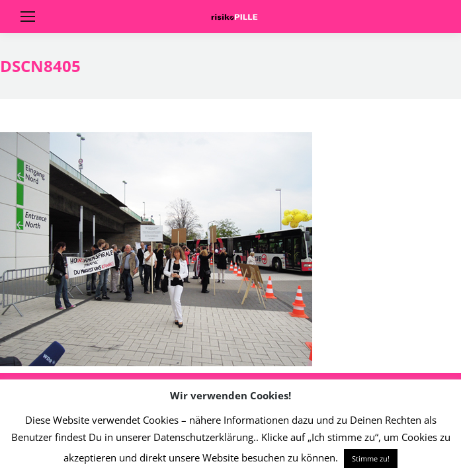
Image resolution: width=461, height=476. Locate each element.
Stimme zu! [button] (371, 458)
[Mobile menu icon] (28, 17)
